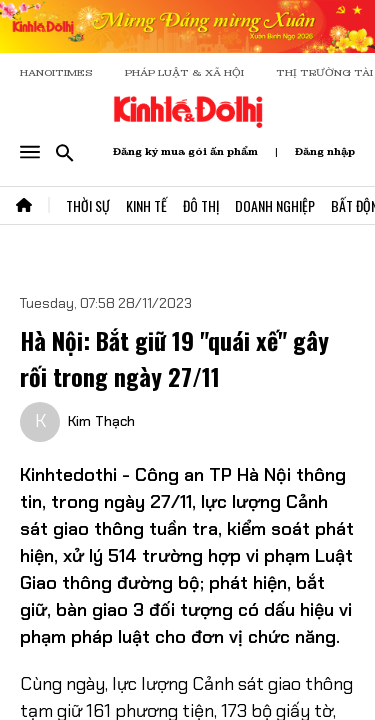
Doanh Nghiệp (275, 205)
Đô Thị (201, 205)
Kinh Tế (146, 205)
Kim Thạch (101, 421)
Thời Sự (88, 205)
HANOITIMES (56, 72)
